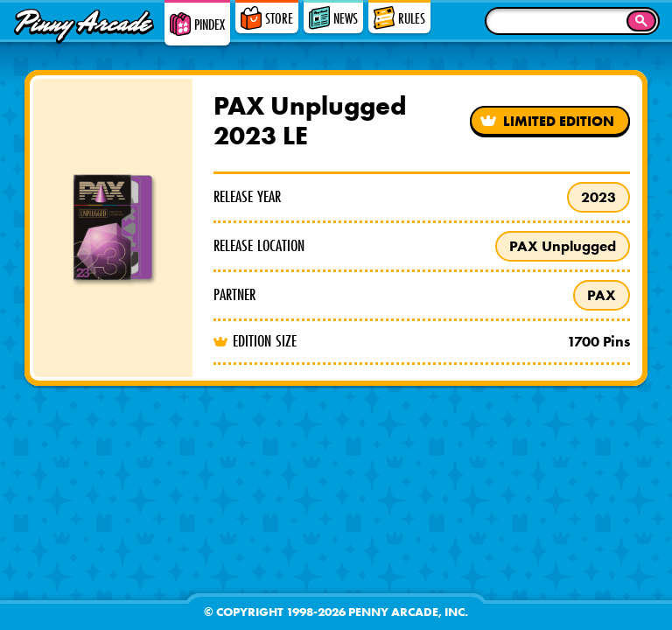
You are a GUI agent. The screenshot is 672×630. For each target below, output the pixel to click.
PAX (602, 295)
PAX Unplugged (563, 246)
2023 (598, 197)
